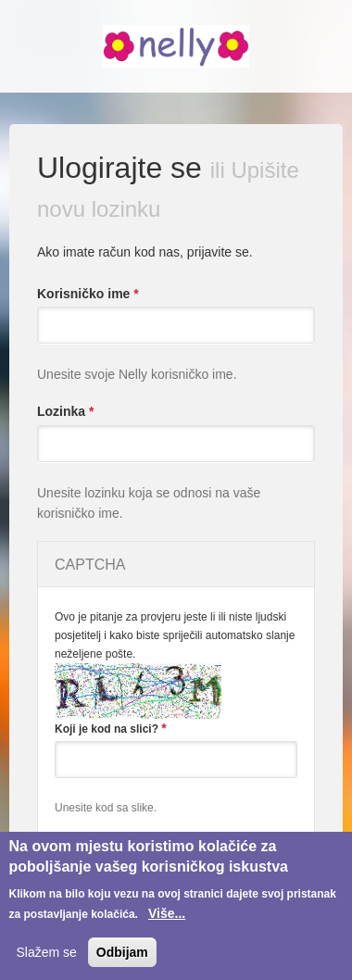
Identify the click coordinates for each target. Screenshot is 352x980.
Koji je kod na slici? (111, 728)
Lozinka (65, 411)
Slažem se (47, 952)
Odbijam (122, 952)
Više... (167, 913)
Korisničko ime (88, 294)
